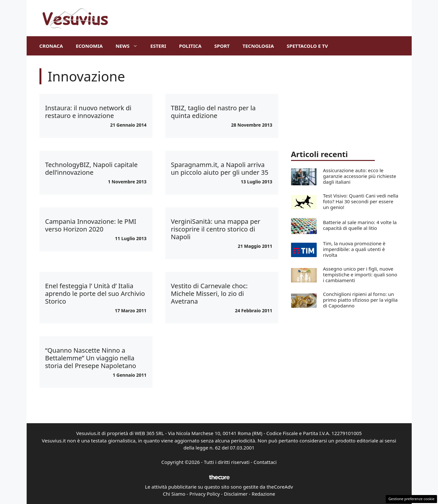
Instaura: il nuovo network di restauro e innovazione (88, 112)
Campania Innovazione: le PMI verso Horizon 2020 (91, 225)
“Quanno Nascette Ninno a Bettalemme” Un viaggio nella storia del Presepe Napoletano (91, 358)
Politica (190, 46)
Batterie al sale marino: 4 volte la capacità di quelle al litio (360, 225)
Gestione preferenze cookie (411, 499)
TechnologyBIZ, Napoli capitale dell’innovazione (91, 168)
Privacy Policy (205, 494)
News (130, 46)
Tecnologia (258, 46)
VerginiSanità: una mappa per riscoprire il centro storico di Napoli (216, 229)
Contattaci (265, 462)
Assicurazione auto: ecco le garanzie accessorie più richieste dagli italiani (360, 176)
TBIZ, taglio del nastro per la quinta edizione (213, 112)
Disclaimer (236, 494)
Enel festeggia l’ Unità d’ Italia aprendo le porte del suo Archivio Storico (95, 294)
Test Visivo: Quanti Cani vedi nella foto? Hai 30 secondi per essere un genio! (361, 201)
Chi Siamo (174, 494)
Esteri (158, 46)
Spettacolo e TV (307, 46)
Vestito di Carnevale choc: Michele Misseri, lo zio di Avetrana (209, 294)
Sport (222, 46)
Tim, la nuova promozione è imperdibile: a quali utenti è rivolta (354, 249)
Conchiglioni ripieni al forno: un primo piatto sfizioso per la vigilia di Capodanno (361, 300)
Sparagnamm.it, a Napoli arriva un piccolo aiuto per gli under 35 (220, 168)
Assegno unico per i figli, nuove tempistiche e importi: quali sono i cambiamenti (360, 274)
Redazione (263, 494)
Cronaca (51, 46)
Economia (89, 46)
